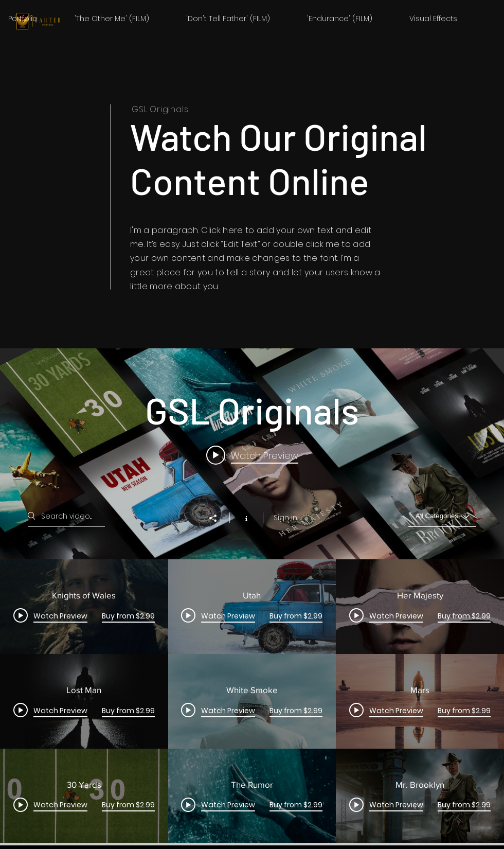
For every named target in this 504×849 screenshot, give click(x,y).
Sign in (285, 518)
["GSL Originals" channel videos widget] (252, 596)
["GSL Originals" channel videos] (252, 701)
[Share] (218, 518)
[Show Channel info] (246, 518)
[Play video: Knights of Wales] (252, 455)
